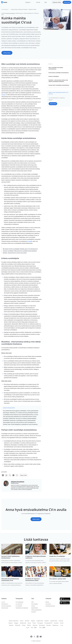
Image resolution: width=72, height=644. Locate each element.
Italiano (11, 623)
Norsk (29, 623)
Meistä (47, 602)
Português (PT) (48, 623)
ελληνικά (35, 625)
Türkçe (24, 625)
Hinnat (38, 2)
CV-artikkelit (5, 9)
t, (30, 241)
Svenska (11, 625)
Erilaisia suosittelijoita (54, 76)
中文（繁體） (43, 627)
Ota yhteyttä (35, 604)
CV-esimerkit (19, 604)
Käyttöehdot (35, 608)
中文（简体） (34, 627)
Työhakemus (5, 604)
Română (56, 623)
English (33, 621)
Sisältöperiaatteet (50, 606)
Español (47, 621)
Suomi (62, 623)
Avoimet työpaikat (6, 606)
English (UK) (40, 621)
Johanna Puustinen (10, 13)
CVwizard (38, 641)
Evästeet (34, 612)
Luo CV (3, 602)
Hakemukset (5, 608)
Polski (34, 623)
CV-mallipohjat (19, 602)
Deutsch (27, 621)
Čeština (29, 625)
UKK (46, 2)
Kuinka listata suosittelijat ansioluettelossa (59, 73)
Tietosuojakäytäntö (36, 610)
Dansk (22, 621)
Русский (49, 625)
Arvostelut (48, 604)
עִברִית (61, 625)
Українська (55, 625)
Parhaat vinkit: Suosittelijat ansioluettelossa (59, 85)
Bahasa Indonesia (14, 621)
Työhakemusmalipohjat (22, 608)
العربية (28, 627)
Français (61, 621)
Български (42, 625)
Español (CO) (54, 621)
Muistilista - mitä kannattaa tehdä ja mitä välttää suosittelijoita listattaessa (58, 81)
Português (40, 623)
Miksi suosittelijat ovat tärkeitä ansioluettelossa (56, 68)
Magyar (16, 623)
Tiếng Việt (18, 625)
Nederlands (23, 623)
